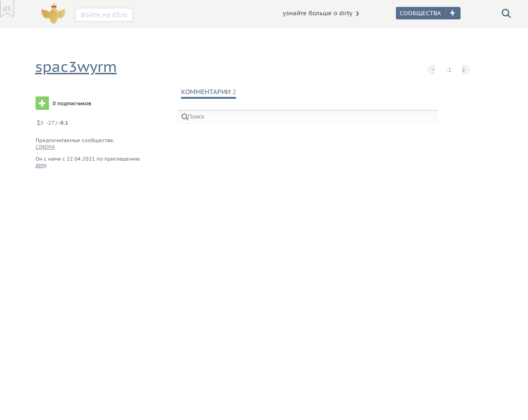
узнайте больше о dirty (318, 13)
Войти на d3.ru (104, 15)
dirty (41, 165)
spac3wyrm (76, 67)
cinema (45, 147)
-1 (449, 70)
